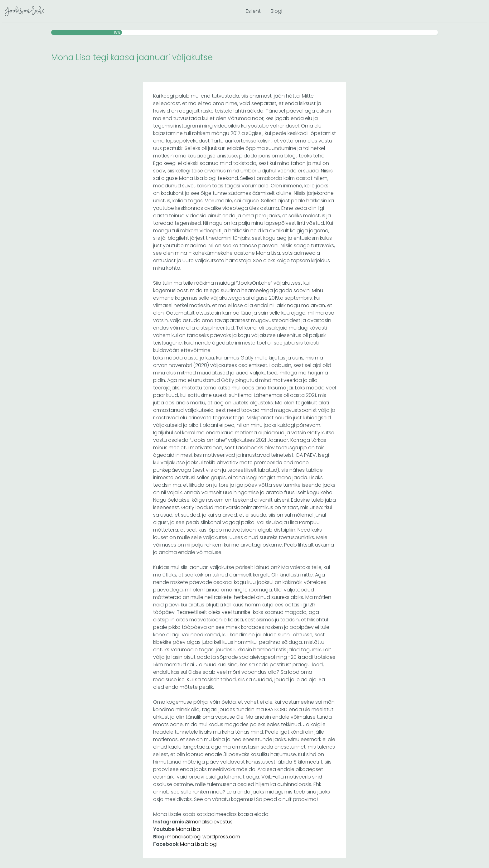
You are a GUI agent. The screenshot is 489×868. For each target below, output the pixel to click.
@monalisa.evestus (209, 822)
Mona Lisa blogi (199, 844)
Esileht (253, 11)
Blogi (276, 11)
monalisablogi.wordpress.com (203, 837)
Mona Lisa (188, 829)
